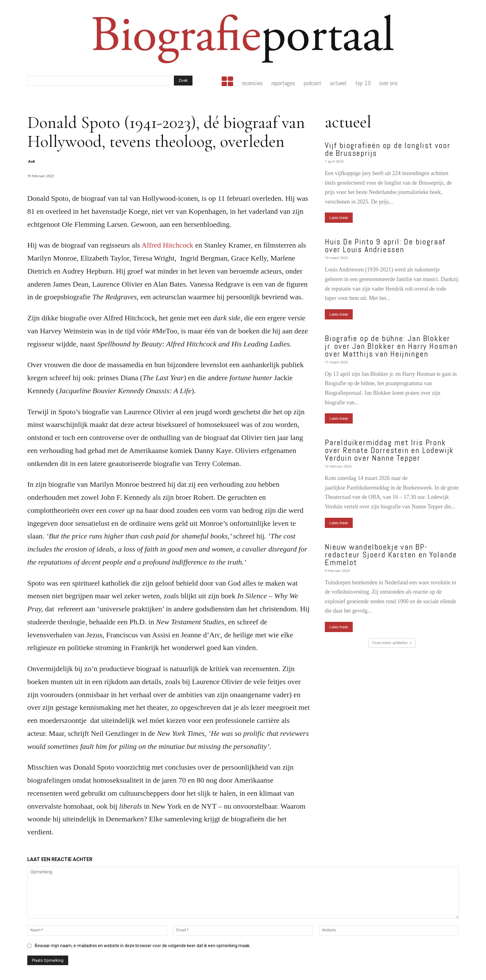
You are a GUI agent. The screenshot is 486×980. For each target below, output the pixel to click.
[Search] (183, 81)
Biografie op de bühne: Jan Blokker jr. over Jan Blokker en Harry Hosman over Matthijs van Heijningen (391, 346)
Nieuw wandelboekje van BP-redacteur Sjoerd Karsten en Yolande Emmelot (391, 555)
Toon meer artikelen (392, 643)
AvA (32, 161)
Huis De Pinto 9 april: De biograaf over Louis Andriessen (385, 246)
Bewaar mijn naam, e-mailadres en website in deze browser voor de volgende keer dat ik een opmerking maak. (143, 946)
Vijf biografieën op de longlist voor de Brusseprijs (388, 149)
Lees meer (339, 218)
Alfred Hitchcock (167, 245)
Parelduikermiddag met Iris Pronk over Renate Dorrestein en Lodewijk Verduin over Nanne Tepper (389, 450)
